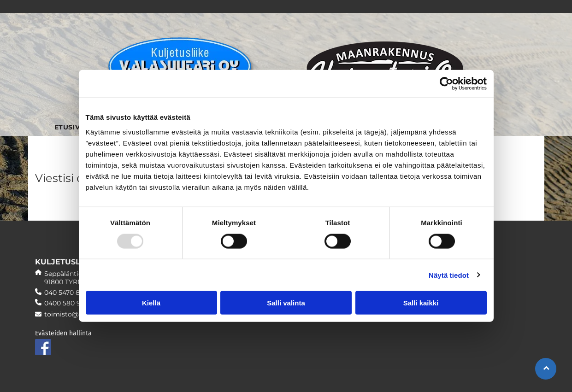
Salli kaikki (421, 303)
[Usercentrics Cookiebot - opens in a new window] (446, 84)
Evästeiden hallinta (63, 333)
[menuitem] (70, 123)
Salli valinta (286, 303)
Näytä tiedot (449, 275)
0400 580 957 (66, 303)
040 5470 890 (66, 293)
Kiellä (151, 303)
